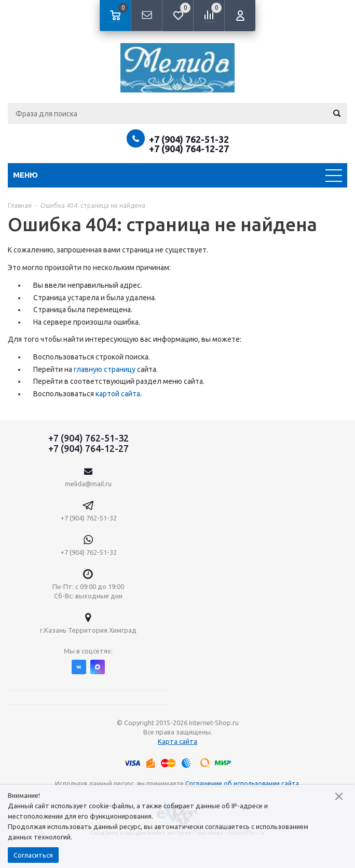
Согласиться (33, 855)
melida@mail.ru (88, 484)
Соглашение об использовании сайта (242, 784)
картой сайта (118, 394)
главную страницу (105, 369)
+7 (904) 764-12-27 (189, 149)
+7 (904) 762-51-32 (189, 139)
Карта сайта (177, 741)
